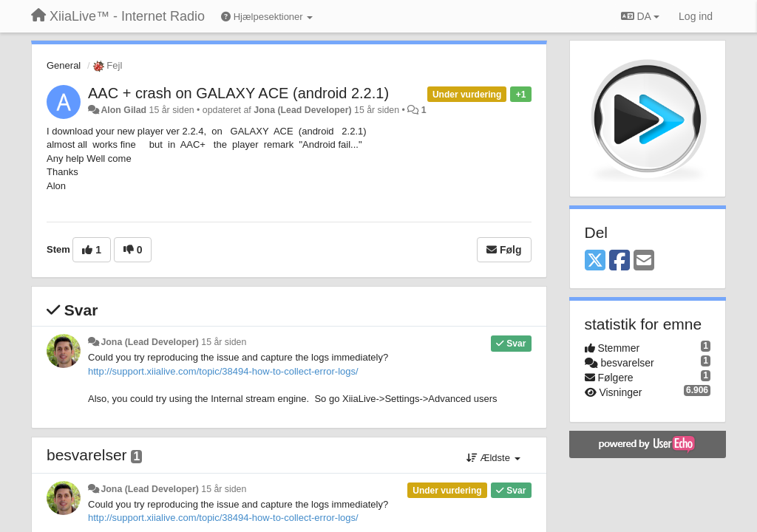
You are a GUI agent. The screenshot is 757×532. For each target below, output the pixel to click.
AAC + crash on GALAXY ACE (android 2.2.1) (238, 93)
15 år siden (224, 342)
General (64, 65)
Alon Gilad (123, 110)
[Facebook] (619, 261)
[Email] (644, 261)
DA (640, 16)
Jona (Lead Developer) (302, 110)
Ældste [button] (493, 458)
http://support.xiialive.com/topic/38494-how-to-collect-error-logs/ (223, 371)
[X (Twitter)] (595, 261)
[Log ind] (696, 16)
